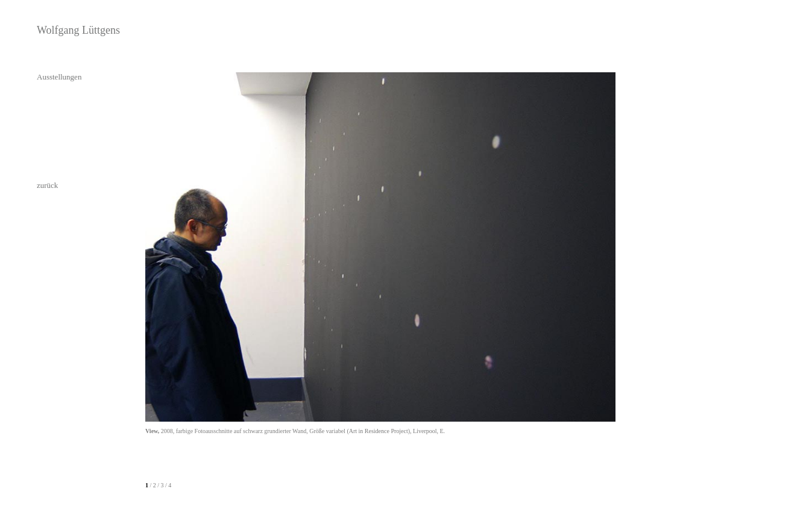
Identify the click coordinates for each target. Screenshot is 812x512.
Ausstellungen (59, 77)
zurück (47, 185)
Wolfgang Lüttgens (78, 30)
